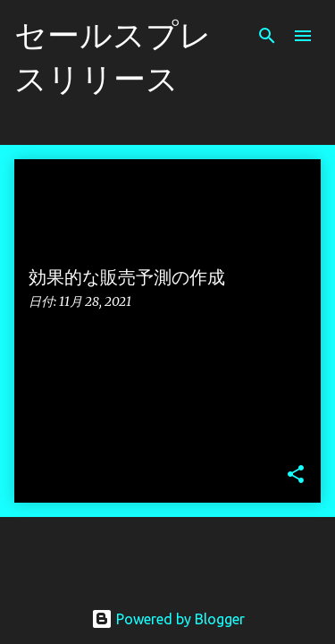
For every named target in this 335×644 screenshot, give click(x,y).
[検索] (267, 36)
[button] (296, 475)
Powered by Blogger (168, 619)
